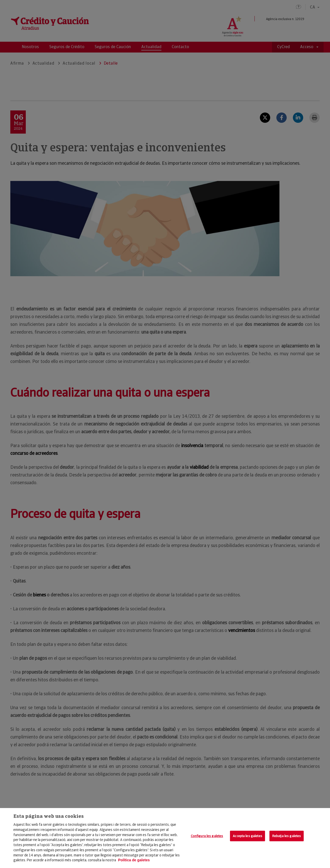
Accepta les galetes (247, 836)
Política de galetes (134, 860)
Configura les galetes (207, 836)
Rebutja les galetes (287, 836)
